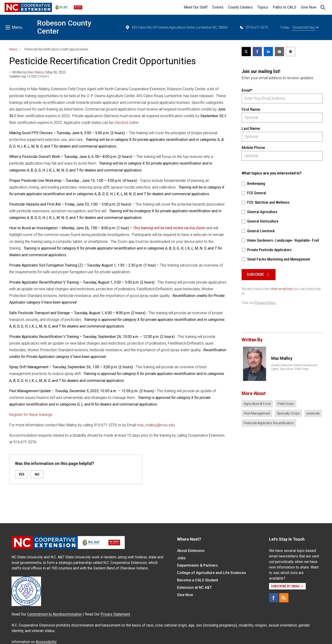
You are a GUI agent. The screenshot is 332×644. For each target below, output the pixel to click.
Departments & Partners (197, 565)
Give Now (309, 7)
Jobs (181, 558)
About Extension (191, 551)
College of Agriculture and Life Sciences (212, 573)
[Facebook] (274, 598)
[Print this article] (290, 52)
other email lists (282, 289)
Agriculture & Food (257, 404)
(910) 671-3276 (254, 27)
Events (218, 7)
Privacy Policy (265, 303)
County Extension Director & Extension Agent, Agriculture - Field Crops (294, 367)
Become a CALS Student (198, 580)
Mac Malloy (36, 72)
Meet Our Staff (196, 7)
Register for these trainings (31, 415)
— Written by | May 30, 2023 (37, 72)
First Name (251, 109)
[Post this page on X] (246, 52)
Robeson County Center (64, 27)
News (13, 49)
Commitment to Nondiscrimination (55, 614)
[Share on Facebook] (257, 52)
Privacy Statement (115, 614)
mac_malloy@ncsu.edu (156, 425)
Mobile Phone (253, 148)
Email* (247, 90)
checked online (126, 123)
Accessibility (46, 642)
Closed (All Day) (305, 27)
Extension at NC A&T (194, 587)
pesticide (313, 413)
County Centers (240, 7)
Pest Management (257, 413)
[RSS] (284, 598)
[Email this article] (279, 52)
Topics (263, 7)
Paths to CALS (285, 7)
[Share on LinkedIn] (268, 52)
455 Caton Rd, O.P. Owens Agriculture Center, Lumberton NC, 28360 (176, 27)
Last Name (251, 129)
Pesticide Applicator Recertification (269, 423)
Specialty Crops (288, 413)
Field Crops (286, 404)
